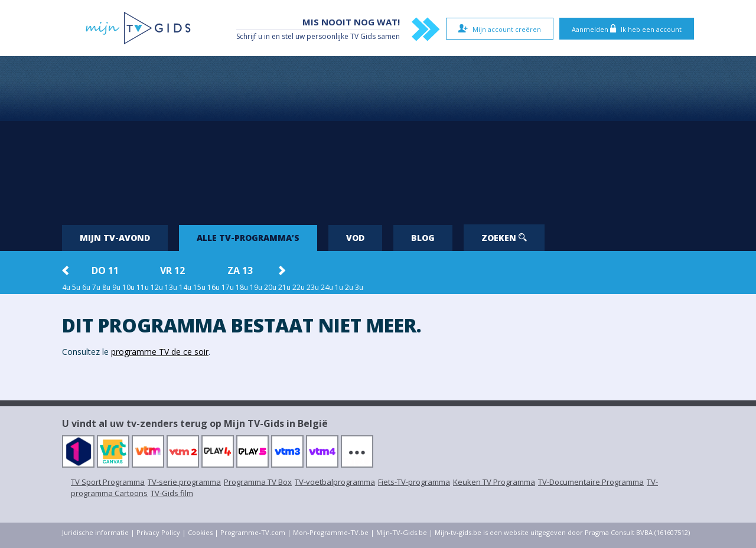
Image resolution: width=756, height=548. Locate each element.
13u (171, 287)
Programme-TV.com (253, 532)
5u (76, 287)
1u (339, 287)
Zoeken (504, 238)
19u (256, 287)
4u (66, 287)
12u (157, 287)
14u (185, 287)
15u (199, 287)
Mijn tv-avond (115, 238)
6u (86, 287)
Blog (423, 238)
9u (116, 287)
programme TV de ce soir (160, 352)
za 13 (240, 270)
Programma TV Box (258, 482)
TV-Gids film (172, 493)
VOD (355, 238)
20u (270, 287)
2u (349, 287)
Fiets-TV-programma (414, 482)
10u (128, 287)
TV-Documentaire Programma (591, 482)
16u (214, 287)
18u (242, 287)
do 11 (105, 270)
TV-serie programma (184, 482)
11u (143, 287)
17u (228, 287)
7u (96, 287)
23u (313, 287)
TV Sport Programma (108, 482)
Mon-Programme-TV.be (331, 532)
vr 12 (172, 270)
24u (327, 287)
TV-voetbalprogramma (335, 482)
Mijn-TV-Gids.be (402, 532)
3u (359, 287)
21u (284, 287)
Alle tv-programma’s (248, 238)
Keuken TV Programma (494, 482)
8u (106, 287)
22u (299, 287)
